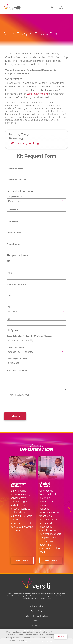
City (9, 296)
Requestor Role (15, 197)
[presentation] (25, 405)
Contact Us (37, 621)
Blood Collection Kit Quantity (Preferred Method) (29, 336)
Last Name (12, 221)
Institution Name (15, 169)
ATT (8, 261)
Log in (60, 9)
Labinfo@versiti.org (37, 94)
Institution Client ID (16, 180)
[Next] (68, 511)
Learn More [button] (22, 560)
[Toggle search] (53, 7)
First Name (12, 210)
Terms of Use (37, 611)
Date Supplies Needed (17, 359)
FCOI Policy (36, 626)
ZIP (9, 319)
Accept (61, 636)
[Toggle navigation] (68, 7)
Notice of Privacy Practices (37, 616)
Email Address (14, 232)
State (10, 307)
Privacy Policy (37, 606)
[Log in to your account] (60, 6)
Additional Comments (17, 370)
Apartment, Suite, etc (16, 285)
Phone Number (14, 244)
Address (11, 273)
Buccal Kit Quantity (16, 348)
